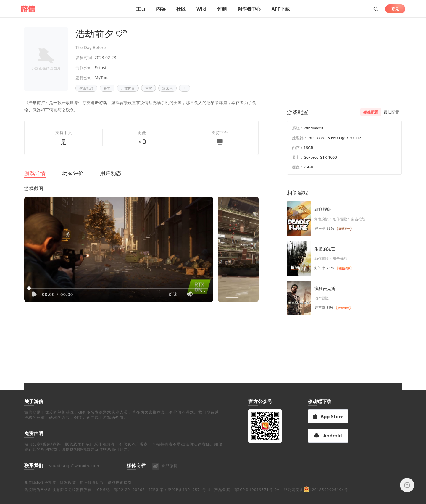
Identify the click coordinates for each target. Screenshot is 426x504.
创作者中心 (249, 9)
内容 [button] (161, 9)
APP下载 (281, 9)
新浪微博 (165, 473)
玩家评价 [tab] (73, 180)
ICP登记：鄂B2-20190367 (120, 497)
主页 (141, 9)
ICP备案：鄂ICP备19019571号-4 (180, 497)
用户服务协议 (92, 490)
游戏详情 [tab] (35, 180)
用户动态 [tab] (111, 180)
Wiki (201, 9)
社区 (181, 9)
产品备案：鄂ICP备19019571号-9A (247, 497)
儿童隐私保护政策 (40, 490)
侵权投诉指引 (120, 490)
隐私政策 (68, 490)
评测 (222, 9)
